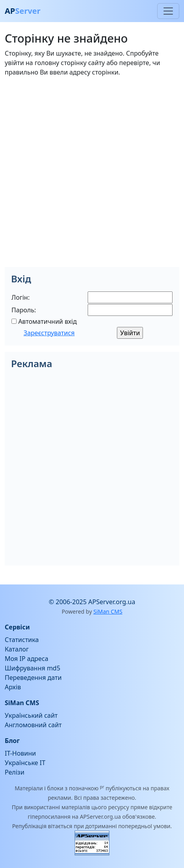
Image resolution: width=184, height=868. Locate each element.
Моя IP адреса (26, 659)
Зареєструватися (49, 333)
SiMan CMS (108, 611)
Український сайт (31, 715)
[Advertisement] (92, 175)
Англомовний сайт (33, 725)
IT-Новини (20, 753)
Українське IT (25, 763)
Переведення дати (33, 678)
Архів (13, 687)
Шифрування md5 (33, 668)
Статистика (22, 640)
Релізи (15, 772)
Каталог (17, 649)
